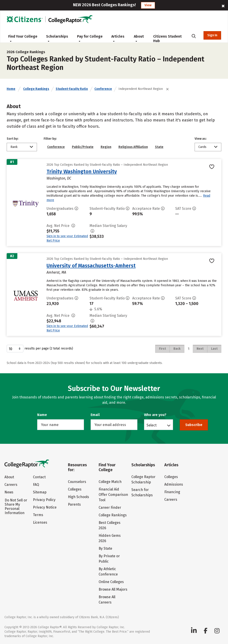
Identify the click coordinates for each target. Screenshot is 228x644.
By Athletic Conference (108, 572)
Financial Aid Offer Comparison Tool (113, 495)
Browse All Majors (113, 589)
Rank (14, 147)
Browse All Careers (107, 600)
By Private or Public (109, 559)
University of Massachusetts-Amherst (91, 266)
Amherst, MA (56, 272)
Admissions (174, 484)
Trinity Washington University (82, 172)
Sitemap (40, 492)
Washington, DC (59, 178)
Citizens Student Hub (167, 39)
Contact (39, 477)
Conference (103, 89)
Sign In (212, 35)
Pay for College (90, 38)
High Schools (78, 497)
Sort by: (13, 139)
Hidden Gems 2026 (110, 538)
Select (152, 425)
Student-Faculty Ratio (72, 89)
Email (95, 415)
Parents (74, 504)
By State (105, 548)
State (159, 147)
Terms (38, 515)
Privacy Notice (45, 507)
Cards (202, 147)
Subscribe (194, 425)
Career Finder (110, 508)
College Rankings (36, 89)
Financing (172, 492)
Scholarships (57, 38)
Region (106, 147)
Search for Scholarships (142, 492)
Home (11, 89)
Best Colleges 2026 (110, 525)
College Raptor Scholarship (143, 479)
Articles (118, 38)
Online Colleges (111, 582)
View (148, 5)
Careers (11, 485)
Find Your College (23, 38)
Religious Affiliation (133, 147)
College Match (110, 482)
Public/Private (83, 147)
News (9, 492)
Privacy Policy (44, 500)
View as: (201, 139)
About (139, 38)
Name (42, 415)
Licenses (40, 522)
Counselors (77, 482)
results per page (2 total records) (40, 349)
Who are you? (155, 415)
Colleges (75, 489)
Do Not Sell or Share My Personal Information (16, 507)
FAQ (36, 485)
